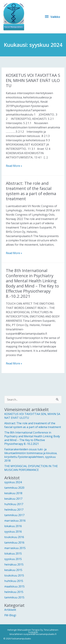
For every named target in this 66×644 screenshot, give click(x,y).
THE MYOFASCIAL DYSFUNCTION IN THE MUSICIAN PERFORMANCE (31, 468)
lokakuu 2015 (13, 553)
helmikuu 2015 (14, 592)
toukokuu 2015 (14, 575)
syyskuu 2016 (13, 532)
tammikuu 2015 (14, 597)
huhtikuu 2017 (14, 504)
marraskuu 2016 (15, 521)
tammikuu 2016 (14, 543)
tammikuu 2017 (14, 515)
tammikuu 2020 (14, 488)
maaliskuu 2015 (14, 586)
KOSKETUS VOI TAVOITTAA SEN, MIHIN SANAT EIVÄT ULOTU (33, 80)
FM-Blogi (10, 615)
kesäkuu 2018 (13, 493)
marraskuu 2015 (15, 548)
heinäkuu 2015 (14, 564)
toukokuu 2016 (14, 537)
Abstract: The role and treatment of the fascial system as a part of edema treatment (31, 191)
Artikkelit (10, 610)
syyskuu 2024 (13, 482)
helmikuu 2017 (14, 510)
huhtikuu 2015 (14, 581)
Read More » (14, 166)
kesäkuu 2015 (13, 570)
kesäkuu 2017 (13, 499)
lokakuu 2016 (13, 526)
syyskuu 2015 (13, 559)
